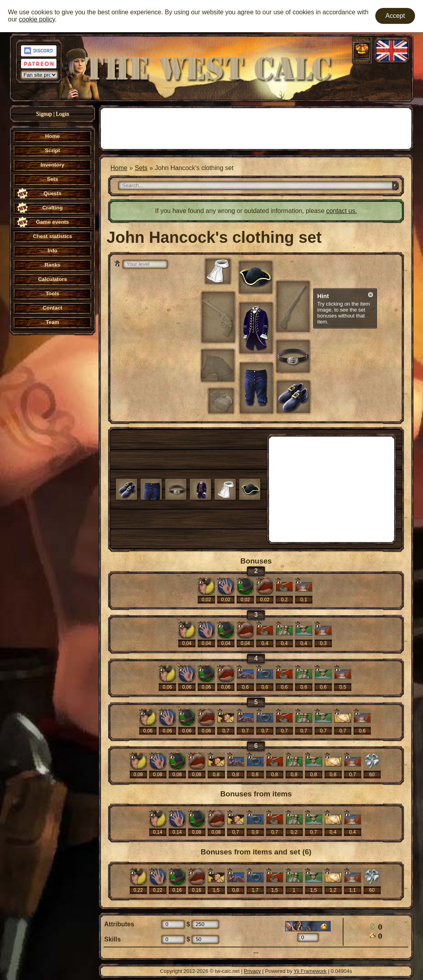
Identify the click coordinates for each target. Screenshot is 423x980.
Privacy (253, 971)
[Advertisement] (256, 128)
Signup (44, 114)
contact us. (342, 211)
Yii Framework (310, 971)
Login (62, 114)
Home (119, 168)
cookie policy (37, 19)
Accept (395, 16)
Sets (141, 168)
